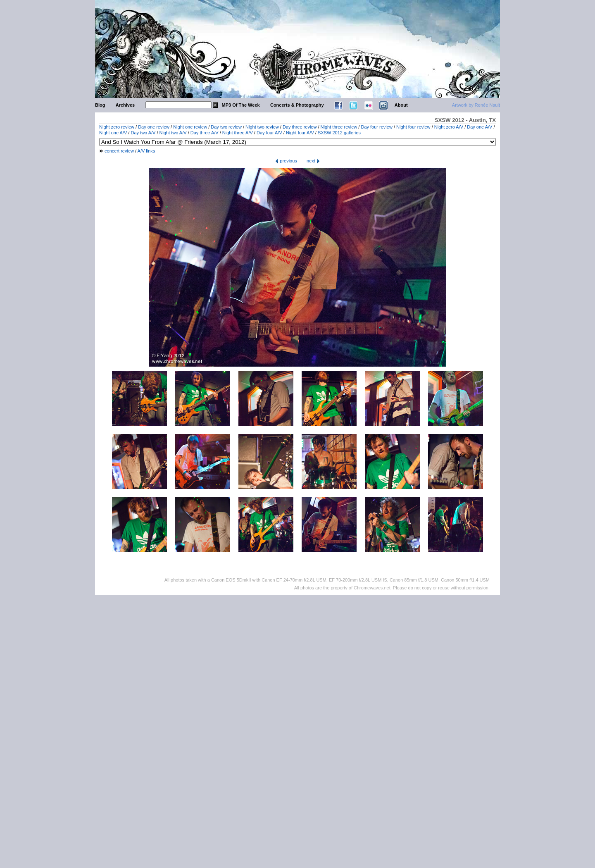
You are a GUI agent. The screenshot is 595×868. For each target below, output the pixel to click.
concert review (119, 151)
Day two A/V (143, 133)
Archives (125, 105)
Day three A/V (205, 133)
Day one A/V (480, 127)
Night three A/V (238, 133)
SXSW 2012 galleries (339, 133)
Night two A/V (173, 133)
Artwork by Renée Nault (476, 105)
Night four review (413, 127)
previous (286, 161)
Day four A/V (269, 133)
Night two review (262, 127)
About (401, 105)
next (313, 161)
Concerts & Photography (297, 105)
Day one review (154, 127)
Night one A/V (113, 133)
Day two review (226, 127)
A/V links (146, 151)
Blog (100, 105)
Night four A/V (300, 133)
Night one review (190, 127)
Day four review (376, 127)
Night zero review (117, 127)
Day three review (300, 127)
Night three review (339, 127)
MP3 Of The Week (241, 105)
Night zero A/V (449, 127)
